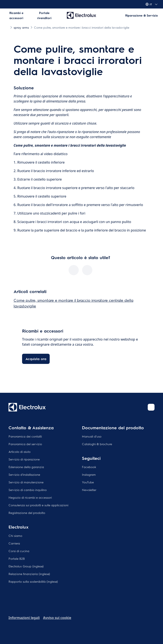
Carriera (14, 543)
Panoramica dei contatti (25, 436)
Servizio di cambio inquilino (28, 490)
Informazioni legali (24, 618)
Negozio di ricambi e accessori (30, 497)
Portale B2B (17, 558)
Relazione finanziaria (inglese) (29, 574)
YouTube (88, 482)
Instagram (89, 474)
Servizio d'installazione (24, 474)
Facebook (89, 467)
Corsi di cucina (19, 551)
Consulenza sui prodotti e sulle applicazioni (38, 505)
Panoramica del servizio (25, 444)
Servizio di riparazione (24, 459)
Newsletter (89, 490)
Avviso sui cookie (57, 618)
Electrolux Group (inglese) (26, 566)
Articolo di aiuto (20, 452)
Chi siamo (15, 536)
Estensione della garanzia (26, 467)
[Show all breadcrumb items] (7, 27)
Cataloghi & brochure (97, 444)
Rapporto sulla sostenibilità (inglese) (33, 581)
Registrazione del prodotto (27, 513)
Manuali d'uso (92, 436)
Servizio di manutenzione (26, 482)
